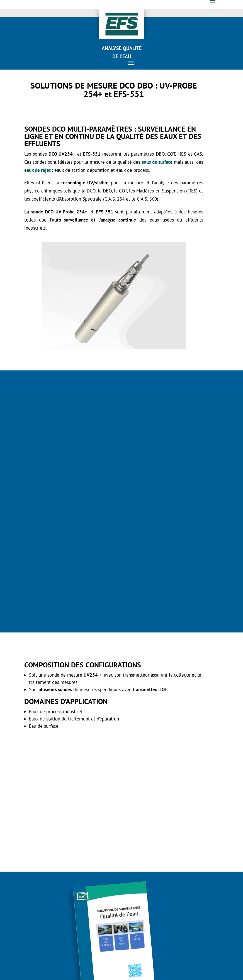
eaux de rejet (37, 170)
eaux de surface (157, 162)
